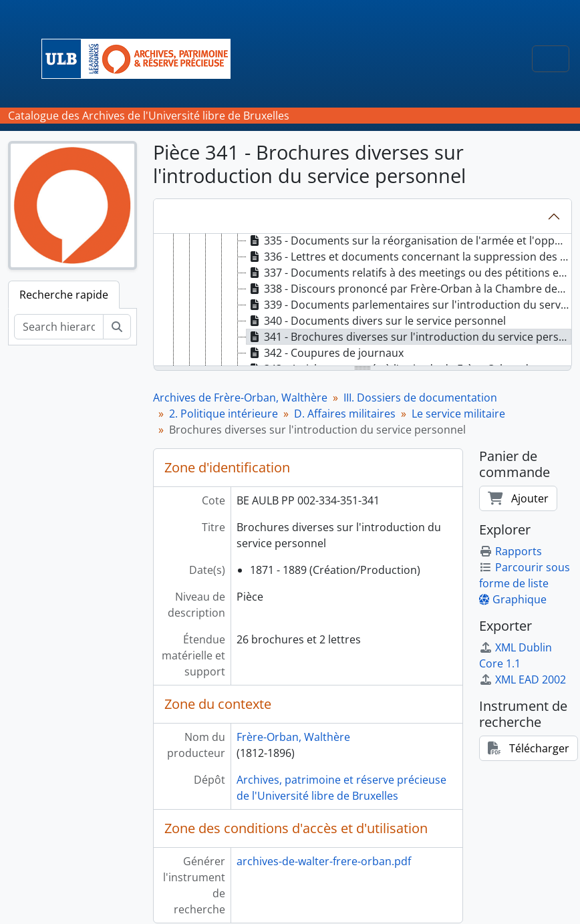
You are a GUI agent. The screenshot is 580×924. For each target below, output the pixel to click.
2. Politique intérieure (224, 414)
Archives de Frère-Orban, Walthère (240, 398)
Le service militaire (458, 414)
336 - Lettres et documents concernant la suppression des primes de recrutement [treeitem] (409, 257)
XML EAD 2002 (523, 679)
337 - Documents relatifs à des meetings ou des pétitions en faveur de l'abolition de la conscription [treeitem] (409, 273)
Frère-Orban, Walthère (293, 737)
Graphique (513, 599)
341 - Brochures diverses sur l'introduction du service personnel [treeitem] (409, 337)
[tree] (362, 301)
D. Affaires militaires (345, 414)
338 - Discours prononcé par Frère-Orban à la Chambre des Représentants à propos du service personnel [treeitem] (409, 289)
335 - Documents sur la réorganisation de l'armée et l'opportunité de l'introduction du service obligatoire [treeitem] (409, 241)
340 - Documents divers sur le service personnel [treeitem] (376, 321)
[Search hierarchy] (59, 327)
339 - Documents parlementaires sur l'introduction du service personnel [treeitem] (409, 305)
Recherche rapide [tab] (64, 295)
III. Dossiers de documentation (420, 398)
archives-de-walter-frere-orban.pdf (324, 861)
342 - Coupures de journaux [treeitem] (325, 353)
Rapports (511, 551)
